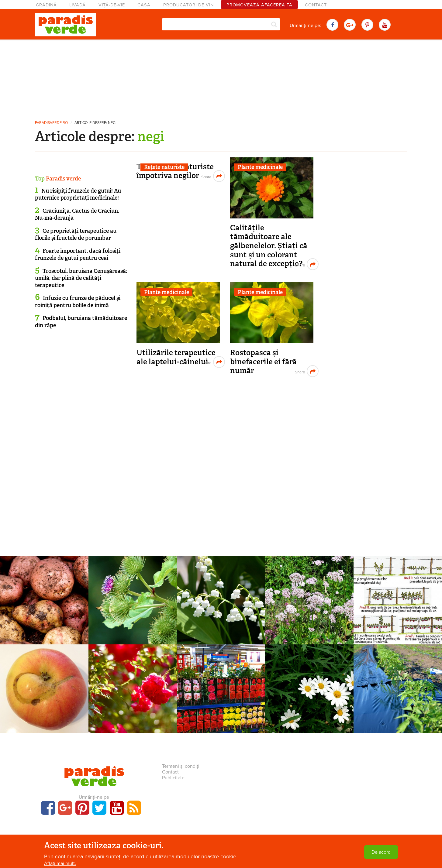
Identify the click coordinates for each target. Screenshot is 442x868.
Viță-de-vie (112, 5)
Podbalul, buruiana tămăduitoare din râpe (81, 322)
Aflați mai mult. (60, 863)
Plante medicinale (260, 167)
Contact (316, 5)
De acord (381, 852)
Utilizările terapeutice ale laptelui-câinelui (176, 357)
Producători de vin (188, 5)
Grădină (46, 5)
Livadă (78, 5)
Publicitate (173, 778)
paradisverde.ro (51, 123)
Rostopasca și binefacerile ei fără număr (263, 362)
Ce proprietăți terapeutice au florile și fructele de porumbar (76, 234)
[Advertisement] (221, 77)
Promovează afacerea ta (259, 5)
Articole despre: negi (95, 123)
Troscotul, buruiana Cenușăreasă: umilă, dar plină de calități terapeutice (81, 278)
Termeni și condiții (181, 766)
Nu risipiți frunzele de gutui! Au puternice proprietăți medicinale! (78, 194)
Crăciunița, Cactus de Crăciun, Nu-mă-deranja (77, 214)
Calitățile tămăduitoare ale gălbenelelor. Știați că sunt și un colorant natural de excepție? (269, 246)
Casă (144, 5)
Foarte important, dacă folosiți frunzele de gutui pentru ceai (78, 254)
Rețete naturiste (164, 167)
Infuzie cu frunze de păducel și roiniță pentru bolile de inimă (78, 302)
